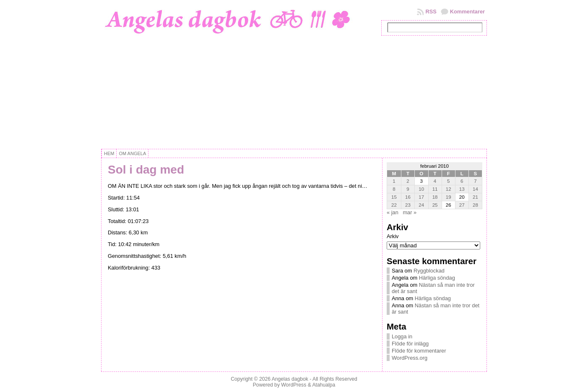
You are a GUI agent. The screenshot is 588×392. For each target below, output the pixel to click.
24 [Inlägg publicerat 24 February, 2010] (421, 205)
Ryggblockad (429, 271)
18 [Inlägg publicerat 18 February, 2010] (435, 197)
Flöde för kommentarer (419, 351)
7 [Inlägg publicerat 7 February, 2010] (475, 181)
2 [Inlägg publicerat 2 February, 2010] (408, 181)
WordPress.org (410, 358)
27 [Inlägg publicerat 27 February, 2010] (462, 205)
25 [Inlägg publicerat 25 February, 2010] (435, 205)
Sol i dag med (146, 170)
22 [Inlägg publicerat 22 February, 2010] (394, 205)
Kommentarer (467, 12)
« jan (393, 212)
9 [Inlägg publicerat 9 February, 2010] (408, 189)
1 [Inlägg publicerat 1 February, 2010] (394, 181)
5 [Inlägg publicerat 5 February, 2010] (448, 181)
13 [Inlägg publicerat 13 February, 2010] (462, 189)
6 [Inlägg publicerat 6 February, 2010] (462, 181)
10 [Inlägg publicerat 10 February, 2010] (421, 189)
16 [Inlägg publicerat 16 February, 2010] (408, 197)
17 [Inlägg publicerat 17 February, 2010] (421, 197)
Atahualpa (324, 385)
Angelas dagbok (290, 379)
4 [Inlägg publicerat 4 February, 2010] (435, 181)
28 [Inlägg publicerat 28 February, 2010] (475, 205)
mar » (410, 212)
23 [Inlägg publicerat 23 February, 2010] (408, 205)
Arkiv (393, 236)
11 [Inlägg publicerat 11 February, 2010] (435, 189)
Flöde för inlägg (410, 344)
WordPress (294, 385)
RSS (431, 12)
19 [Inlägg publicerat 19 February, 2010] (449, 197)
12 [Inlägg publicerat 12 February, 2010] (449, 189)
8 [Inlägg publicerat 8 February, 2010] (394, 189)
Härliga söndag (437, 278)
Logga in (402, 336)
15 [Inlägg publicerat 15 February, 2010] (394, 197)
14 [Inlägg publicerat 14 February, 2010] (475, 189)
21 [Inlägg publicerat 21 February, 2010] (475, 197)
